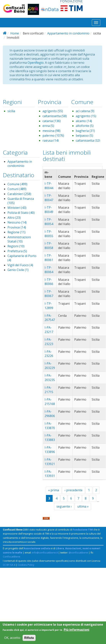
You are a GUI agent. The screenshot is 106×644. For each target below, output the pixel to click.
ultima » (83, 506)
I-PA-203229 (50, 366)
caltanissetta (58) (55, 116)
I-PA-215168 (50, 402)
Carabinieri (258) (19, 194)
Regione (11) (16, 232)
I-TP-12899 (49, 306)
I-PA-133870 (50, 426)
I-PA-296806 (50, 414)
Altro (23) (14, 218)
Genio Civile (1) (18, 270)
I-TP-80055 (49, 234)
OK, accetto (12, 640)
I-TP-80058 (49, 246)
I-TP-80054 (49, 222)
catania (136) (52, 121)
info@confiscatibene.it (45, 553)
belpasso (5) (84, 135)
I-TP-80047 (49, 198)
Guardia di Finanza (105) (21, 201)
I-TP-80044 (49, 186)
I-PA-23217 (49, 330)
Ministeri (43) (17, 208)
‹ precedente (73, 490)
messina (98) (51, 131)
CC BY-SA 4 (9, 565)
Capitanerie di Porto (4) (22, 258)
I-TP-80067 (49, 294)
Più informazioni (77, 631)
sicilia (11, 111)
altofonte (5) (85, 126)
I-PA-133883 (50, 438)
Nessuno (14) (17, 222)
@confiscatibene (78, 553)
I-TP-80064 (49, 270)
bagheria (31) (85, 131)
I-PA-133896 (50, 450)
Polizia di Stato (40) (21, 213)
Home (15, 33)
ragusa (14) (51, 140)
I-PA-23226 (49, 354)
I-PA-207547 (50, 318)
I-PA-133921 (50, 462)
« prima (54, 490)
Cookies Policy (26, 565)
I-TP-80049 (49, 210)
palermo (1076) (53, 135)
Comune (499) (17, 184)
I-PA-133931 (50, 474)
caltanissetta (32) (88, 140)
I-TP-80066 (49, 282)
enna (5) (48, 126)
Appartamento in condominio (68, 33)
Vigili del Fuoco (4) (20, 265)
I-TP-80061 (49, 258)
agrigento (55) (53, 111)
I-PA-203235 (50, 378)
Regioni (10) (16, 246)
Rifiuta (29, 640)
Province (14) (17, 227)
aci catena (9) (85, 111)
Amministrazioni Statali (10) (19, 239)
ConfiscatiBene (12, 557)
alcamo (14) (84, 121)
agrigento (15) (86, 116)
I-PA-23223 (49, 342)
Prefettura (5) (17, 251)
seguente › (64, 506)
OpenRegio (36, 63)
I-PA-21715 (49, 390)
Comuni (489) (17, 189)
